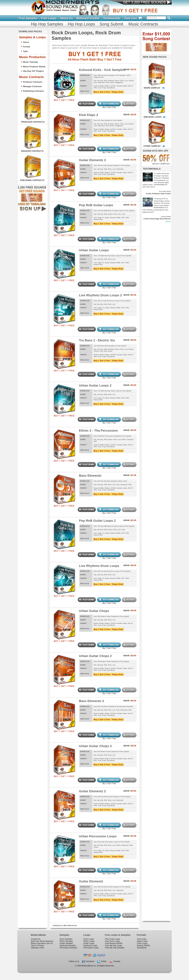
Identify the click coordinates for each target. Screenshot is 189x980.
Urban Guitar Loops (94, 250)
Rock (122, 81)
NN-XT (131, 86)
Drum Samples (66, 939)
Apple (100, 218)
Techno (131, 81)
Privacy (41, 946)
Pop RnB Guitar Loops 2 (97, 521)
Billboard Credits (88, 18)
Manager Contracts (32, 86)
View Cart (133, 18)
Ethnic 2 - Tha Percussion (98, 431)
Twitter (102, 961)
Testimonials (112, 18)
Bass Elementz (90, 476)
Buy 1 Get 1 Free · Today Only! (108, 92)
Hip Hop (100, 81)
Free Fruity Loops (112, 939)
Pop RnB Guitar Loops (96, 205)
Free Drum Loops (112, 941)
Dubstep (111, 81)
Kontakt (119, 86)
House (112, 82)
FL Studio (106, 218)
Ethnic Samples (66, 941)
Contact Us (36, 939)
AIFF (123, 218)
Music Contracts (143, 24)
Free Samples (28, 18)
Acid (99, 88)
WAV (95, 88)
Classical (130, 440)
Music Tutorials (31, 62)
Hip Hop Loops (81, 24)
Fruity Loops (142, 943)
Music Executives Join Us (42, 943)
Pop (95, 81)
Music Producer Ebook (34, 67)
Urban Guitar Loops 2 (95, 385)
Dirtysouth (101, 82)
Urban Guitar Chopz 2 (95, 656)
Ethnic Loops (89, 941)
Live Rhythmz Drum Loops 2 (100, 295)
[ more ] (168, 221)
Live (126, 81)
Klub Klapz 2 (88, 115)
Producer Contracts (33, 82)
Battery (107, 86)
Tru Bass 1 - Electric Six (97, 340)
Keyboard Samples (68, 946)
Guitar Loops (89, 943)
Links (42, 948)
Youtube (115, 961)
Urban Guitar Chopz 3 (95, 746)
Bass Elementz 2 (91, 701)
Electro (131, 124)
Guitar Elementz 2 (92, 791)
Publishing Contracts (33, 91)
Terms (34, 946)
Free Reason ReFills (114, 943)
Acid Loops (142, 939)
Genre (26, 42)
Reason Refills (99, 86)
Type (25, 51)
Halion (125, 86)
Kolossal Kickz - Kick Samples (102, 70)
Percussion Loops (91, 948)
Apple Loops (142, 941)
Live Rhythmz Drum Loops (99, 566)
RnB (105, 81)
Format (27, 47)
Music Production (32, 57)
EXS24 (113, 86)
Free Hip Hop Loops (114, 946)
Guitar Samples (66, 943)
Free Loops (49, 18)
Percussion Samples (68, 948)
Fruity (104, 88)
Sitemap (34, 948)
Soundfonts (111, 88)
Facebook (88, 961)
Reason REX (98, 219)
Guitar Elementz (91, 881)
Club (95, 82)
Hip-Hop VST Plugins (33, 71)
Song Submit (111, 24)
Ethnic (124, 440)
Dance (117, 81)
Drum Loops (89, 939)
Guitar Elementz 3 (92, 160)
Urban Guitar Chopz (94, 611)
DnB (107, 82)
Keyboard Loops (90, 946)
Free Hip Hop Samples (115, 948)
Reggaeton (119, 82)
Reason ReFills (143, 946)
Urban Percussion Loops (98, 836)
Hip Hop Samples (47, 24)
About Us (67, 18)
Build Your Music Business (42, 941)
